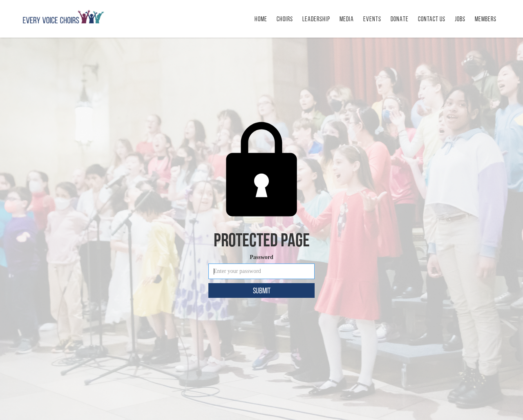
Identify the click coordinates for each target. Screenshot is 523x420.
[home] (63, 17)
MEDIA (347, 19)
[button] (372, 19)
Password (261, 257)
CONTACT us (432, 19)
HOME (261, 19)
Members (486, 19)
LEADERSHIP (316, 19)
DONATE (400, 19)
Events (372, 19)
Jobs (460, 19)
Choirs (285, 19)
